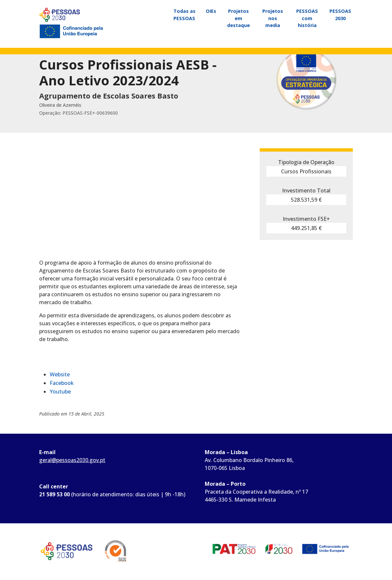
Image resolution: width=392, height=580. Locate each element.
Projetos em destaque (238, 18)
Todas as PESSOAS (184, 15)
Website (60, 374)
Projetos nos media (273, 18)
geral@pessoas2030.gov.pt (72, 460)
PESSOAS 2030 (340, 15)
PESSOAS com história (307, 18)
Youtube (60, 391)
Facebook (62, 383)
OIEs (211, 11)
